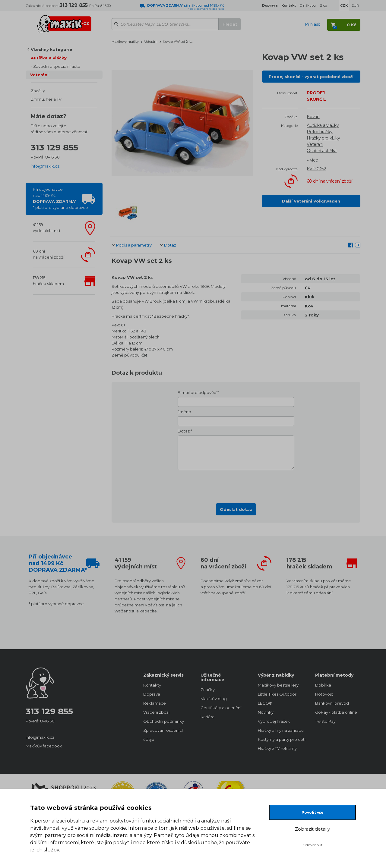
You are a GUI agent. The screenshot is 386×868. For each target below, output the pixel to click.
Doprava (152, 694)
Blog (323, 5)
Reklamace (155, 703)
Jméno (184, 412)
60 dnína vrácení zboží (49, 254)
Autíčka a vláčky (49, 58)
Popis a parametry (134, 245)
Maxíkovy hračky (125, 42)
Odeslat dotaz (236, 509)
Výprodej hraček (274, 721)
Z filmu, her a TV (46, 99)
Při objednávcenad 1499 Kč (60, 198)
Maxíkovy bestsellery (278, 685)
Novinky (266, 712)
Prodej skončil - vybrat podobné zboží (311, 77)
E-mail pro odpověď (197, 392)
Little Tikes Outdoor (277, 694)
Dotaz (170, 245)
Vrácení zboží (156, 712)
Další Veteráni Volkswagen (311, 201)
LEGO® (265, 703)
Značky (38, 91)
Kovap (313, 117)
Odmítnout (313, 845)
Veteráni (39, 75)
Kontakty (152, 685)
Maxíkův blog (214, 699)
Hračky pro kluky (323, 138)
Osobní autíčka (322, 151)
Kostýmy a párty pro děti (280, 739)
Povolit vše (313, 812)
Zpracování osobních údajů (164, 735)
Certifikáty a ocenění (221, 708)
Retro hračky (320, 132)
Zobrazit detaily (312, 829)
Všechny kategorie (51, 49)
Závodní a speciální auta (57, 66)
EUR (355, 5)
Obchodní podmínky (164, 721)
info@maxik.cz (45, 166)
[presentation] (236, 485)
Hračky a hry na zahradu (280, 730)
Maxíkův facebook (44, 746)
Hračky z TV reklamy (277, 748)
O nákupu (308, 5)
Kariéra (207, 717)
